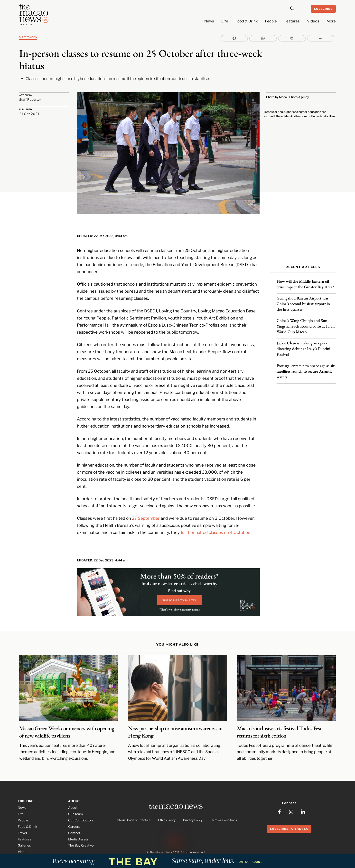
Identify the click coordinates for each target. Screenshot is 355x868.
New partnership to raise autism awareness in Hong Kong (175, 719)
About (73, 794)
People (271, 21)
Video (22, 838)
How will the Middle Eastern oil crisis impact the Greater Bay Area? (306, 280)
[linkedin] (303, 796)
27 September (146, 504)
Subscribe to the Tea (289, 813)
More (331, 21)
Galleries (24, 832)
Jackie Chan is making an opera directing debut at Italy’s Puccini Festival (303, 345)
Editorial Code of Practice (133, 807)
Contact (74, 819)
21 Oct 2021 (29, 114)
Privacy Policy (193, 807)
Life (225, 21)
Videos (313, 21)
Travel (22, 819)
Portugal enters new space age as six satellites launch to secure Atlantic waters (306, 367)
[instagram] (291, 796)
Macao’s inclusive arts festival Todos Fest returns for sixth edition (279, 719)
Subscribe (323, 9)
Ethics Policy (167, 807)
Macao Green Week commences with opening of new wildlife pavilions (67, 719)
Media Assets (78, 826)
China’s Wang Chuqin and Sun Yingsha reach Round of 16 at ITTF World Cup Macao (306, 322)
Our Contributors (81, 807)
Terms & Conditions (223, 807)
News (209, 21)
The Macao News (161, 841)
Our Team (75, 800)
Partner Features (31, 845)
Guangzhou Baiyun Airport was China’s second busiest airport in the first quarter (303, 300)
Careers (74, 813)
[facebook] (280, 796)
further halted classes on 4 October (215, 519)
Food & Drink (247, 21)
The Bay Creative (81, 832)
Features (292, 21)
